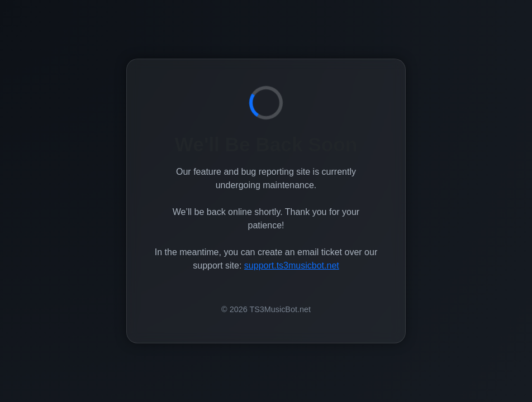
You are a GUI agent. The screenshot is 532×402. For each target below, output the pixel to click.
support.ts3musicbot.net (292, 265)
